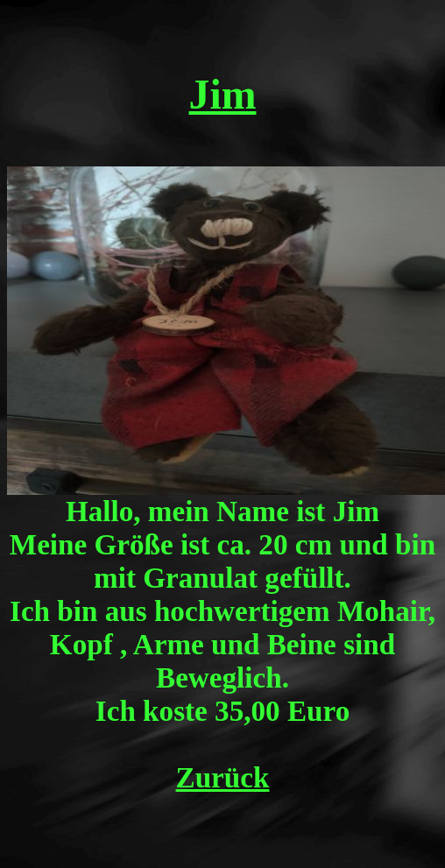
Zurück (223, 777)
